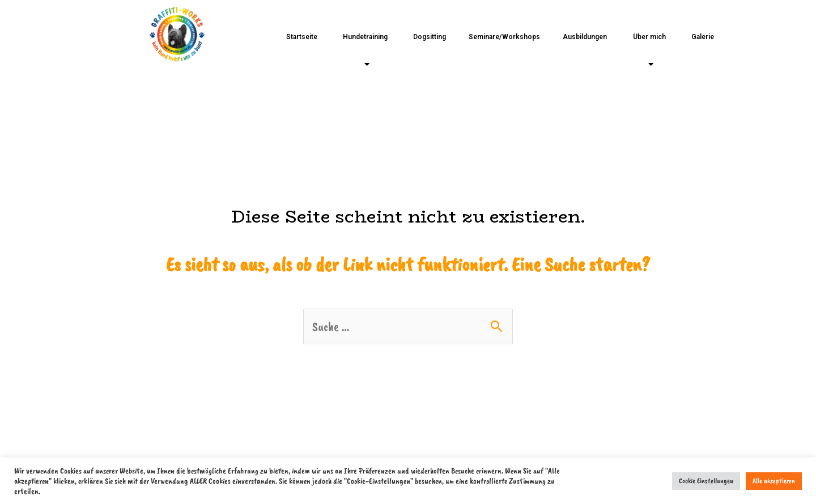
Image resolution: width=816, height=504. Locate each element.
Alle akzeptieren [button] (774, 481)
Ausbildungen (585, 37)
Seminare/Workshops (504, 37)
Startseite (302, 37)
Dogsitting (430, 37)
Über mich (649, 51)
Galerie (703, 37)
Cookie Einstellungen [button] (706, 481)
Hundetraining (365, 51)
